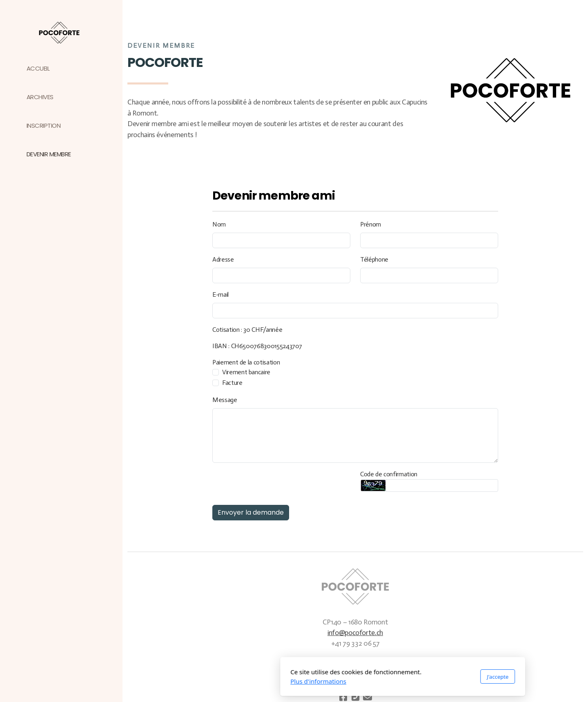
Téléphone (374, 259)
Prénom (371, 224)
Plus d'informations (210, 681)
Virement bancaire (246, 372)
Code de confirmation (389, 474)
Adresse (223, 259)
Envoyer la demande (251, 512)
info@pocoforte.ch (355, 633)
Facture (232, 383)
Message (225, 400)
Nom (219, 224)
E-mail (220, 294)
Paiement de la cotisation (246, 362)
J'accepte (389, 677)
